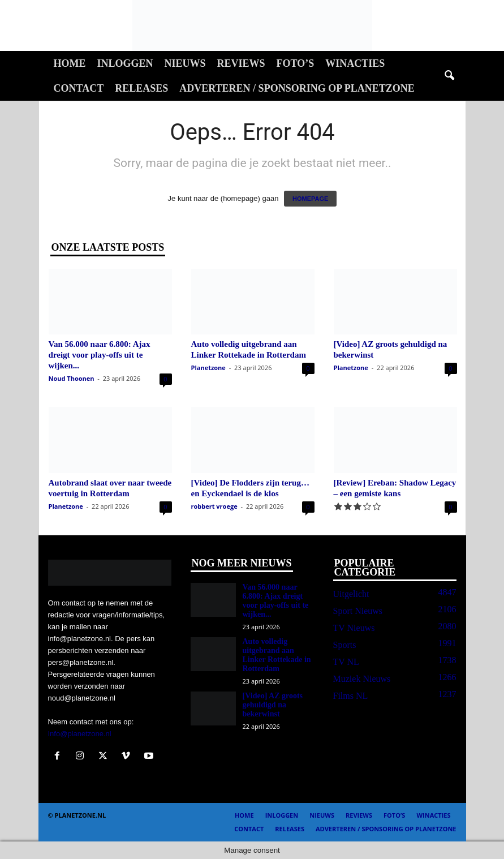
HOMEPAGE (310, 199)
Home (70, 63)
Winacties (355, 63)
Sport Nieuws (358, 611)
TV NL (346, 662)
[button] (449, 76)
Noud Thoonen (72, 378)
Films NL (351, 696)
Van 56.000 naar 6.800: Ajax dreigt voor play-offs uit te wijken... (100, 355)
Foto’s (296, 63)
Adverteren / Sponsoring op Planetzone (297, 88)
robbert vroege (214, 506)
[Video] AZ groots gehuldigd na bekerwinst (273, 705)
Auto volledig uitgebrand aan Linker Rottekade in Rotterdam (277, 655)
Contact (79, 88)
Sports (345, 645)
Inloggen (125, 63)
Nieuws (185, 63)
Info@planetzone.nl (80, 734)
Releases (141, 88)
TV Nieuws (354, 628)
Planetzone (208, 368)
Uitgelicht (351, 594)
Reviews (241, 63)
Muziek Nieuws (362, 679)
